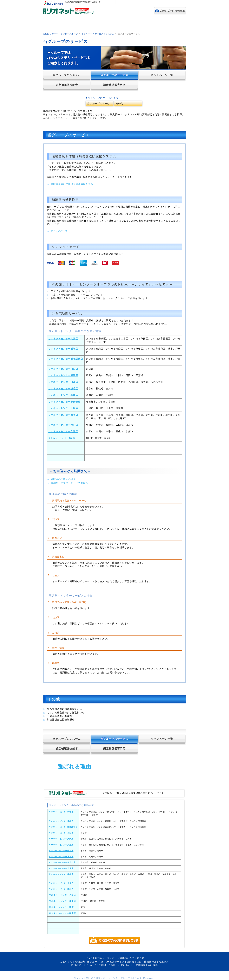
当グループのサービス (114, 75)
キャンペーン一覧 (162, 75)
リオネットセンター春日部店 (64, 402)
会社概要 (153, 965)
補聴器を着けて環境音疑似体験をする (72, 184)
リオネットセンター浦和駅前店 (66, 359)
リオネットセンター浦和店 (63, 349)
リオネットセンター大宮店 (63, 339)
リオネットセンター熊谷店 (63, 415)
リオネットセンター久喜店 (63, 431)
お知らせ (100, 958)
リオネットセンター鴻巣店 (62, 438)
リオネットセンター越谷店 (63, 389)
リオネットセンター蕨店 (61, 907)
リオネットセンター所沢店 (63, 375)
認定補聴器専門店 (114, 85)
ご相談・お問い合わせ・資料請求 (127, 965)
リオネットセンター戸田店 (62, 895)
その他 (120, 104)
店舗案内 (83, 24)
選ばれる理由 (123, 24)
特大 (148, 2)
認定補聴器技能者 (67, 85)
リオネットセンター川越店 (63, 382)
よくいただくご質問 (178, 24)
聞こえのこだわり (61, 231)
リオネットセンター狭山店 (63, 425)
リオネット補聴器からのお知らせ (126, 958)
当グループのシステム (67, 75)
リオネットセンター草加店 (63, 395)
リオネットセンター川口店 (63, 369)
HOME (50, 24)
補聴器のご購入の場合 (63, 479)
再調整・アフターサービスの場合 (69, 483)
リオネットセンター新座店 (62, 913)
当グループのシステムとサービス (102, 24)
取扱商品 (163, 24)
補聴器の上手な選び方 (143, 24)
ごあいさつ (66, 24)
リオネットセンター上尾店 (63, 408)
